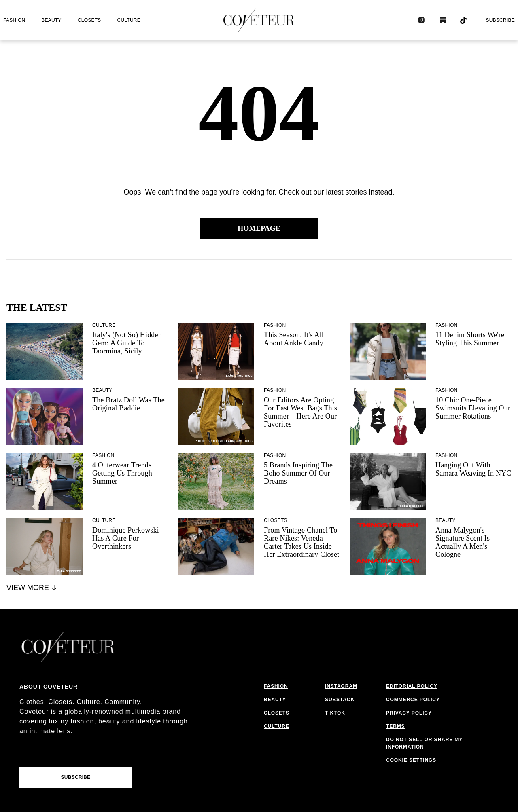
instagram (341, 686)
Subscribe (500, 20)
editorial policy (412, 686)
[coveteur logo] (259, 20)
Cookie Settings (411, 760)
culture (129, 20)
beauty (51, 20)
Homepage (259, 228)
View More (32, 588)
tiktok (335, 713)
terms (396, 726)
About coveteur (49, 687)
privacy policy (409, 713)
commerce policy (413, 700)
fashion (14, 20)
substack (340, 700)
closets (89, 20)
